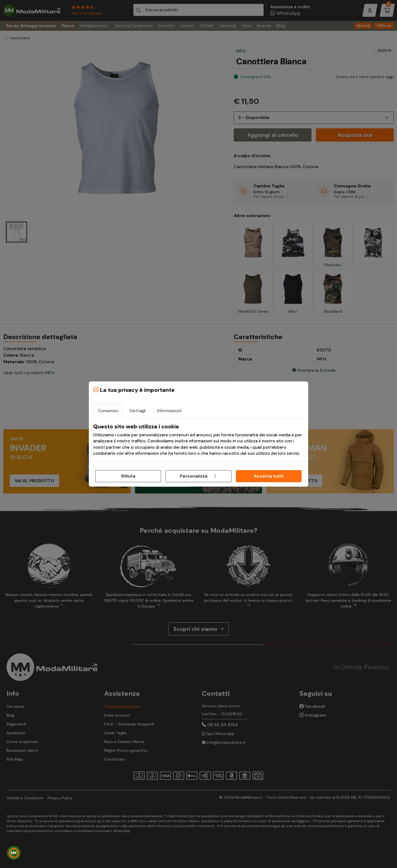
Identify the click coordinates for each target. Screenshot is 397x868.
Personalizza (198, 476)
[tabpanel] (198, 440)
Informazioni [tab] (169, 411)
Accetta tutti (269, 476)
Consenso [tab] (108, 411)
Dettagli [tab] (138, 411)
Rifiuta (128, 476)
